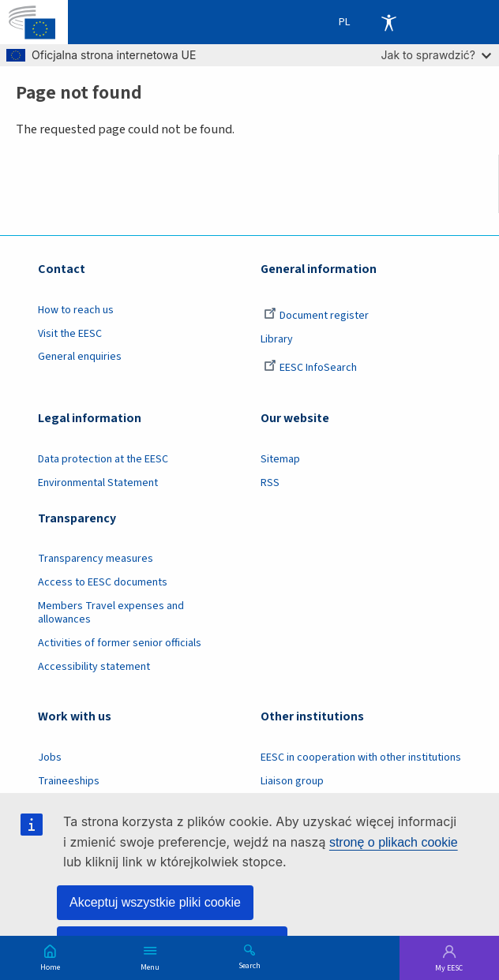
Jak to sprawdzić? (436, 55)
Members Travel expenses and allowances (111, 613)
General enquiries (80, 357)
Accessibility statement (94, 667)
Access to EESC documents (103, 582)
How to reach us (76, 310)
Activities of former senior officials (120, 643)
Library (277, 339)
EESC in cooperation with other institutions (361, 757)
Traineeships (69, 781)
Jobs (50, 757)
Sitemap (280, 459)
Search (249, 965)
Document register (316, 316)
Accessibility (388, 22)
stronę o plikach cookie (394, 842)
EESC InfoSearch (310, 368)
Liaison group (292, 781)
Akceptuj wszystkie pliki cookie (155, 902)
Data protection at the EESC (103, 459)
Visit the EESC (70, 334)
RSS (270, 483)
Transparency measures (96, 559)
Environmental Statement (98, 483)
